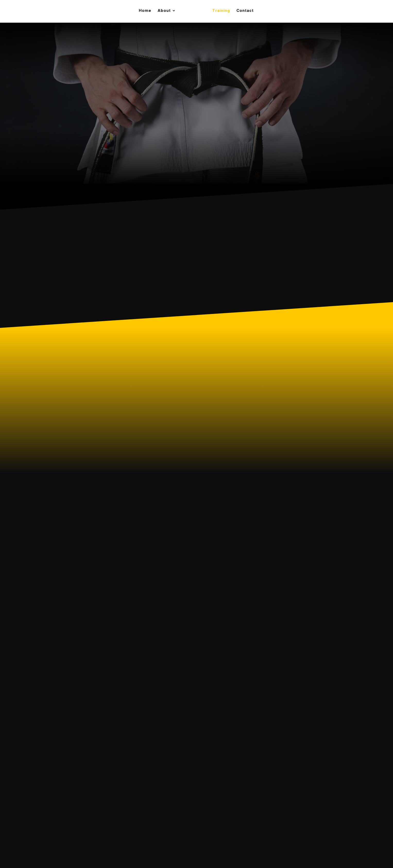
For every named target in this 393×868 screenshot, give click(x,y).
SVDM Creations (221, 854)
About (166, 12)
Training (219, 12)
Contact (243, 12)
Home (147, 12)
